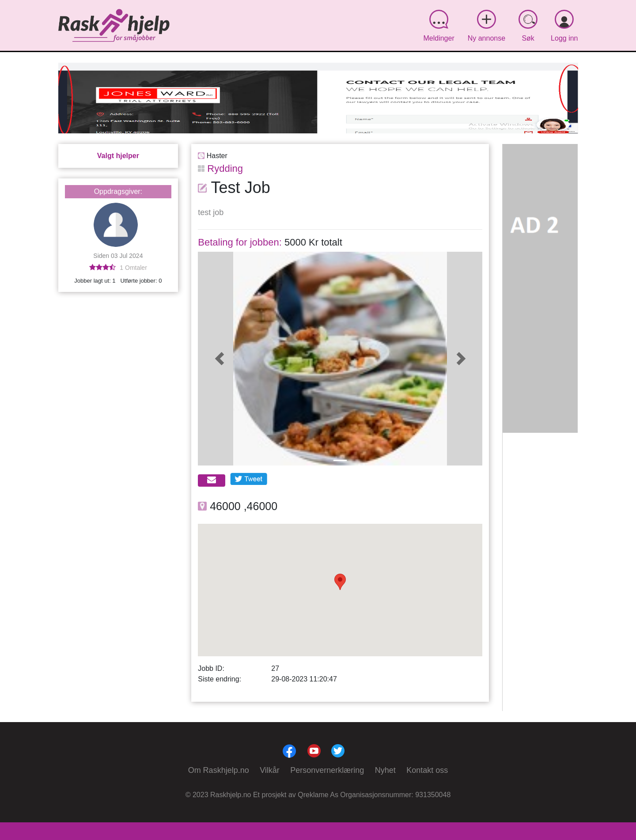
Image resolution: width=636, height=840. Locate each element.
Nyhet (385, 770)
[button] (219, 359)
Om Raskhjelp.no (219, 770)
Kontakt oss (427, 770)
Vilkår (270, 770)
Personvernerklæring (327, 770)
